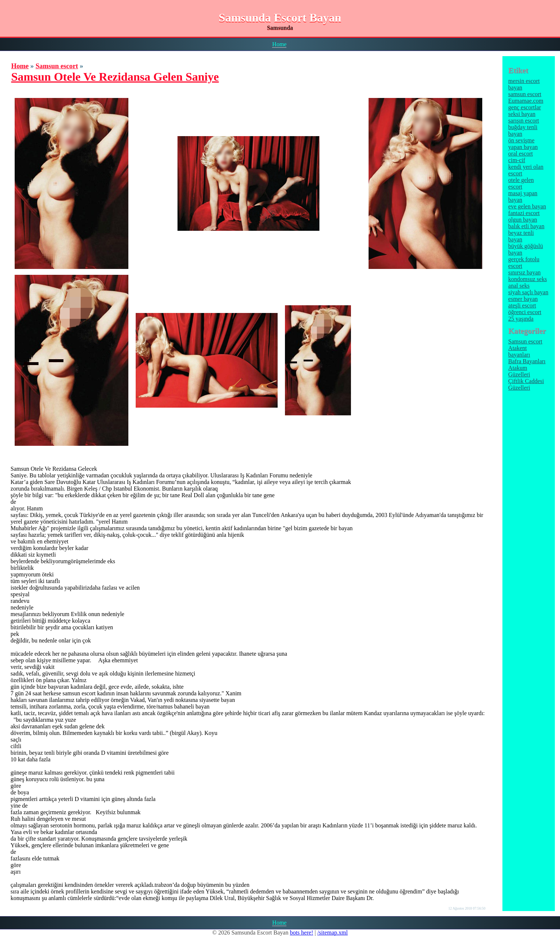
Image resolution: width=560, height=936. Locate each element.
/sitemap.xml (332, 933)
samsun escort (525, 94)
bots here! (301, 933)
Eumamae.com (526, 101)
